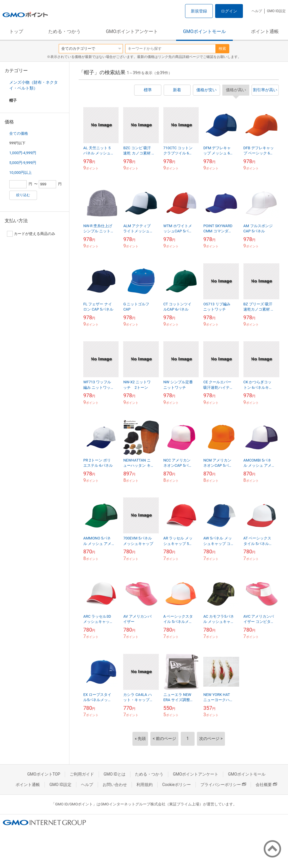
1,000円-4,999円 (23, 153)
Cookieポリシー (177, 785)
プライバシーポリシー (223, 785)
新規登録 (199, 11)
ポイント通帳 (265, 31)
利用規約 (145, 785)
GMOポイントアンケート (132, 31)
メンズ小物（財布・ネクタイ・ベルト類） (34, 85)
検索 (222, 49)
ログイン (229, 11)
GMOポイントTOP (44, 774)
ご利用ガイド (82, 774)
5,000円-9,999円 (23, 163)
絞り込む (23, 195)
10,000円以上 (21, 173)
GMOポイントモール (204, 31)
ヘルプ (257, 11)
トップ (16, 31)
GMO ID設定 (276, 11)
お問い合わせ (115, 785)
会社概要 (266, 785)
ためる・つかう (64, 31)
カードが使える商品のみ (31, 234)
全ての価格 (19, 133)
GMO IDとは (115, 774)
